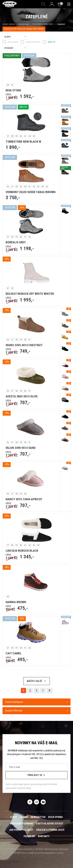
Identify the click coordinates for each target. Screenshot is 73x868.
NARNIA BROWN (16, 602)
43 (34, 136)
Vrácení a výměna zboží (50, 830)
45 (47, 187)
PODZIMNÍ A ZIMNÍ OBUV (43, 24)
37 (8, 136)
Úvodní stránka (9, 24)
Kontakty (44, 836)
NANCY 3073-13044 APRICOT (24, 499)
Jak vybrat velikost (21, 830)
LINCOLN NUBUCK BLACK (22, 551)
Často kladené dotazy (50, 824)
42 (29, 136)
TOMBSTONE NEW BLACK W (23, 142)
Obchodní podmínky (22, 824)
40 (21, 136)
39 (16, 136)
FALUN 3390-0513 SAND (21, 448)
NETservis (22, 853)
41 (12, 85)
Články (24, 817)
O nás (14, 817)
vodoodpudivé (33, 42)
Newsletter (38, 817)
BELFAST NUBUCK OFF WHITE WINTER (30, 294)
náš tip (52, 42)
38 (8, 85)
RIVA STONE (13, 90)
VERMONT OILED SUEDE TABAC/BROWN (31, 192)
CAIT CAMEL (14, 653)
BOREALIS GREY (16, 242)
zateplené (13, 42)
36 (8, 187)
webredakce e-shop (54, 853)
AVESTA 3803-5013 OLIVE (22, 396)
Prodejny (29, 836)
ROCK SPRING (55, 817)
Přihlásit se (37, 775)
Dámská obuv (24, 24)
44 (42, 187)
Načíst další (37, 681)
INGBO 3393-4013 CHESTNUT (24, 345)
